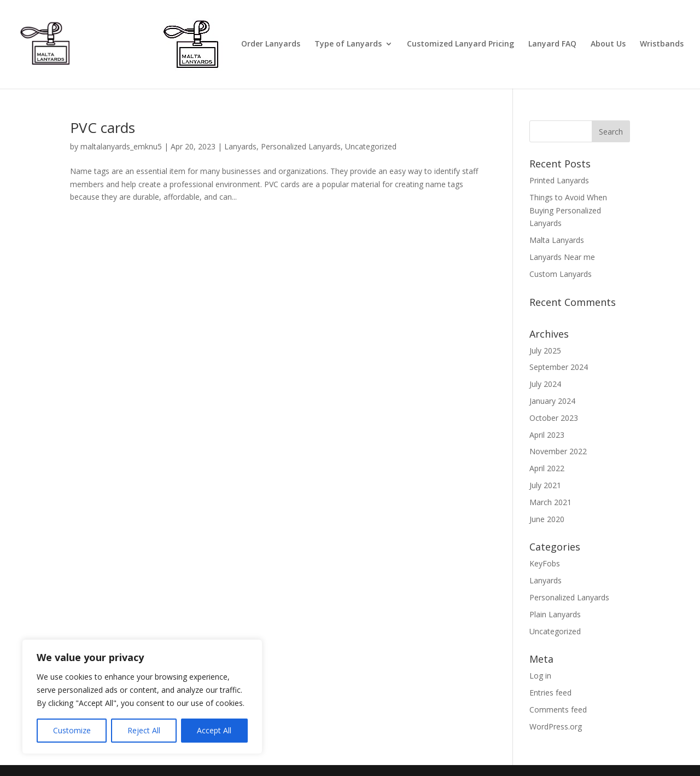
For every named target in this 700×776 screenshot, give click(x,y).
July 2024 (545, 384)
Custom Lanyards (561, 274)
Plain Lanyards (555, 614)
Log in (540, 676)
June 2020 (547, 519)
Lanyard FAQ (552, 44)
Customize (72, 730)
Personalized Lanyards (301, 146)
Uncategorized (371, 146)
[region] (142, 697)
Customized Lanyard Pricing (460, 44)
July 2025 (545, 351)
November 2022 (558, 451)
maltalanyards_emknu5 (121, 146)
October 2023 (554, 418)
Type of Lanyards (348, 44)
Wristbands (662, 44)
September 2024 (559, 367)
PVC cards (103, 128)
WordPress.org (556, 726)
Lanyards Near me (562, 257)
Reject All (144, 730)
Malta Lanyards (557, 240)
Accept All (214, 730)
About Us (608, 44)
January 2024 (552, 401)
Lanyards (240, 146)
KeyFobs (545, 563)
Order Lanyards (271, 44)
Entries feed (550, 693)
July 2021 (545, 485)
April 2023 (547, 435)
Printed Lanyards (559, 180)
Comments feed (558, 710)
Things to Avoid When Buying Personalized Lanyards (568, 210)
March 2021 (550, 502)
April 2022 (547, 468)
